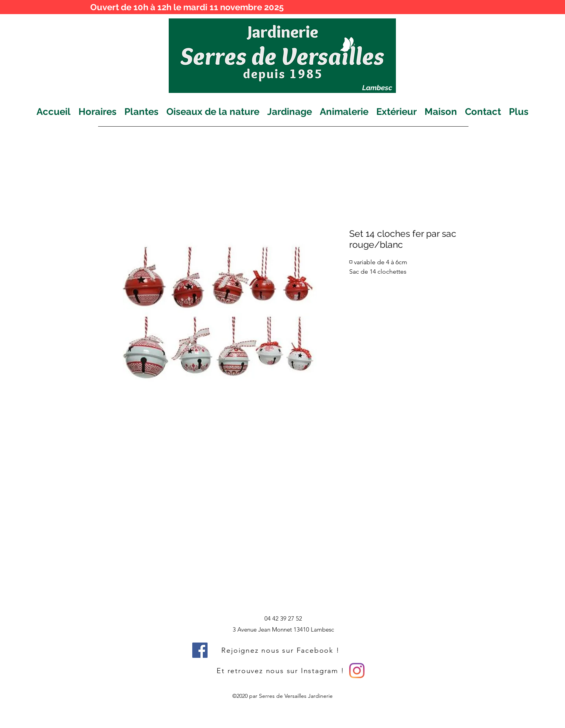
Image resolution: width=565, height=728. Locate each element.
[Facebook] (200, 650)
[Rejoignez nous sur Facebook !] (281, 650)
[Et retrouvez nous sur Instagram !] (281, 671)
